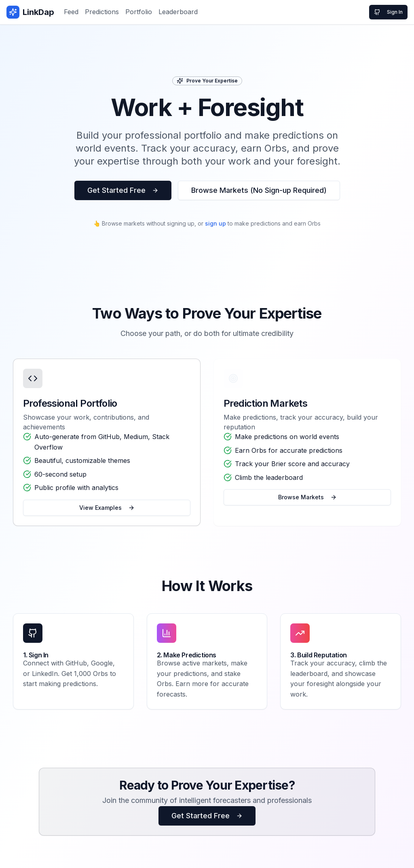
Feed (71, 12)
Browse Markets (307, 497)
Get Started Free (123, 190)
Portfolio (139, 12)
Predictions (102, 12)
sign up (215, 223)
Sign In (388, 12)
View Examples (107, 508)
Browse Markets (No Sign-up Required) (259, 190)
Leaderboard (178, 12)
